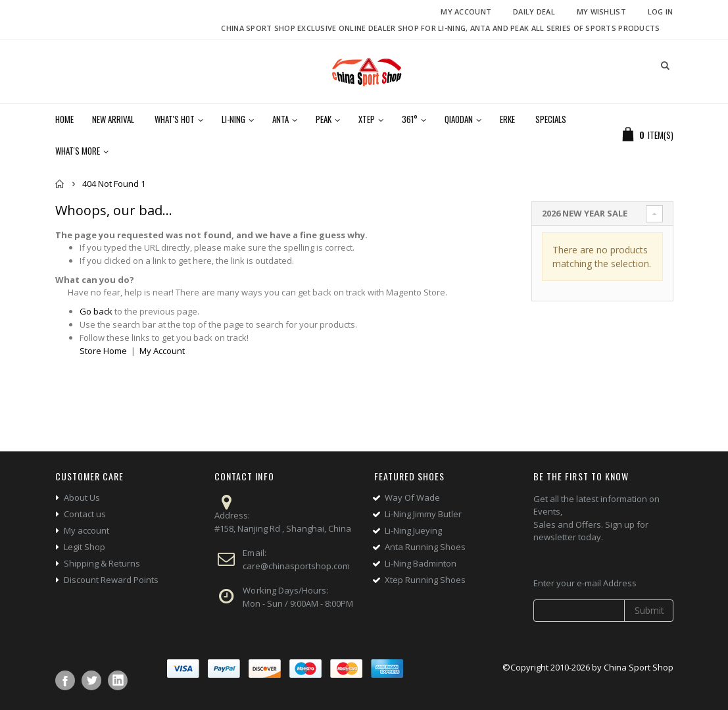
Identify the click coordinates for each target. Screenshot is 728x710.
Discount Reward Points (111, 580)
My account (86, 530)
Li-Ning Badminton (421, 563)
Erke (507, 119)
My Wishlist (601, 12)
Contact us (85, 514)
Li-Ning (233, 119)
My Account (466, 12)
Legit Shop (85, 547)
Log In (661, 12)
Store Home (103, 351)
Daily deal (534, 12)
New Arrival (113, 119)
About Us (82, 497)
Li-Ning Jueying (413, 530)
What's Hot (175, 119)
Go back (96, 311)
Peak (324, 119)
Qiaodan (459, 119)
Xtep (367, 119)
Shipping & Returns (102, 563)
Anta (280, 119)
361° (410, 119)
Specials (551, 119)
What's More (78, 151)
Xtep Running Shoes (425, 580)
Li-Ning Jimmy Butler (423, 514)
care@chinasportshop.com (296, 566)
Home (60, 184)
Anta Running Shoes (425, 547)
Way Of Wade (412, 497)
